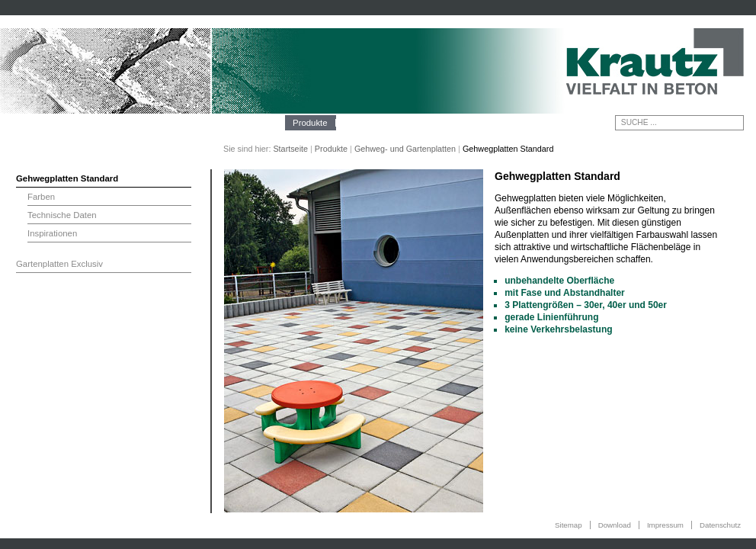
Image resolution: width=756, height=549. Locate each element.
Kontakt (448, 123)
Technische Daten (62, 215)
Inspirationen (52, 233)
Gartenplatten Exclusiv (59, 264)
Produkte (310, 123)
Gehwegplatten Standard (67, 178)
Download (615, 525)
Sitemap (569, 525)
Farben (41, 197)
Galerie (403, 123)
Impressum (665, 525)
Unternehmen (250, 123)
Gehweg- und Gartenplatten (405, 149)
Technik (359, 123)
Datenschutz (720, 525)
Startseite (290, 149)
